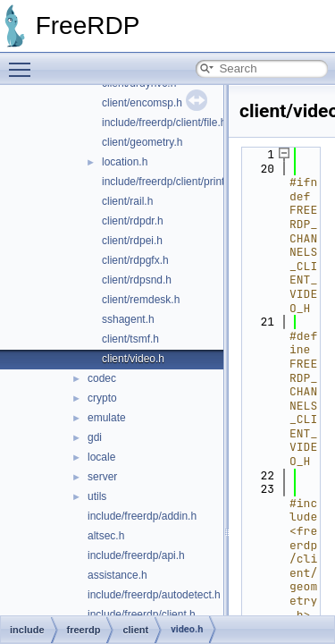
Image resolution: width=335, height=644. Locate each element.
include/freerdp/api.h (136, 555)
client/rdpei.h (132, 241)
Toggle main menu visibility (24, 62)
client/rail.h (127, 201)
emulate (107, 418)
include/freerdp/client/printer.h (172, 182)
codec (102, 378)
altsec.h (106, 536)
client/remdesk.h (141, 300)
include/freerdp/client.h (142, 614)
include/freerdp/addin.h (142, 516)
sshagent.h (128, 319)
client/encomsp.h (142, 103)
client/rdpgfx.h (135, 260)
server (102, 477)
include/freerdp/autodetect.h (154, 595)
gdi (95, 437)
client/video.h (133, 359)
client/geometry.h (142, 142)
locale (101, 457)
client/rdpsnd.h (137, 280)
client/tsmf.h (130, 339)
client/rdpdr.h (133, 221)
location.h (125, 162)
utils (97, 496)
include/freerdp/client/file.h (164, 123)
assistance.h (117, 575)
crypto (102, 398)
